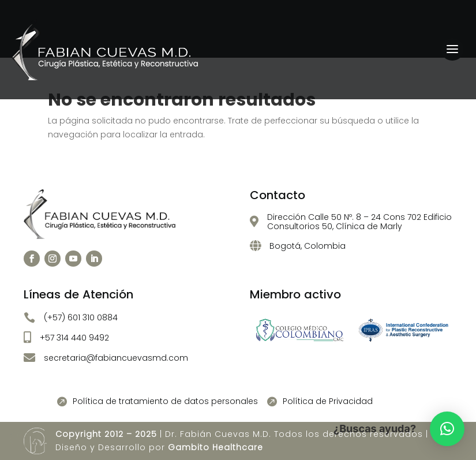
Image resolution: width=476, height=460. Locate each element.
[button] (447, 429)
